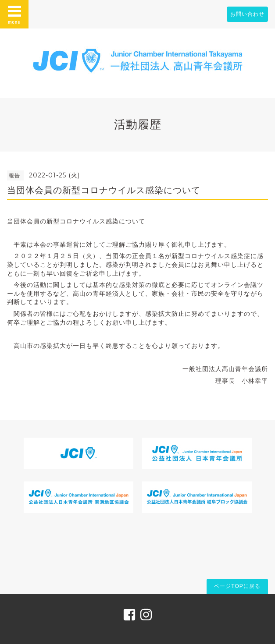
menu (14, 14)
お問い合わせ (247, 14)
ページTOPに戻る (237, 586)
